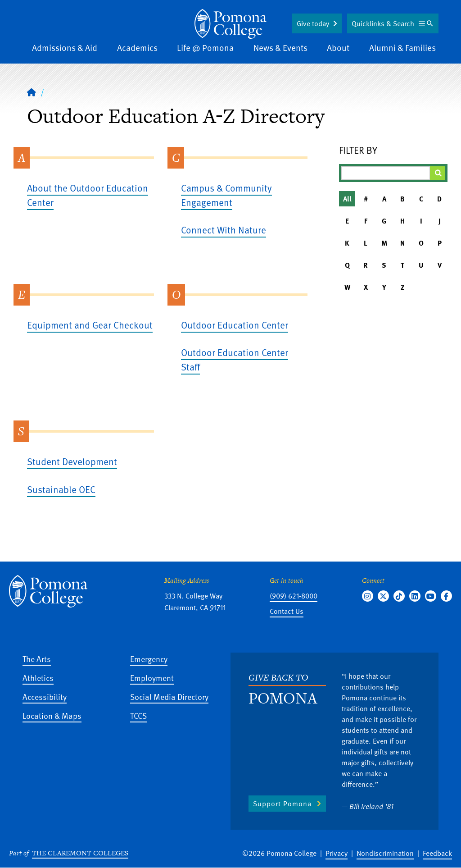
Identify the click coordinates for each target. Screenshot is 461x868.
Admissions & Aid (65, 48)
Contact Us (287, 611)
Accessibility (45, 697)
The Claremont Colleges (80, 853)
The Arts (37, 659)
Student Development (72, 461)
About (338, 48)
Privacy (337, 853)
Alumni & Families (402, 48)
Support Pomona (282, 804)
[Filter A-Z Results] (386, 173)
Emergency (149, 659)
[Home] (230, 24)
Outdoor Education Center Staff (235, 359)
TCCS (138, 715)
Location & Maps (52, 715)
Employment (152, 678)
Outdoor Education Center (235, 325)
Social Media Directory (169, 697)
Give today (313, 23)
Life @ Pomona (205, 48)
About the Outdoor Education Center (88, 195)
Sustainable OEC (61, 489)
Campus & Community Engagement (226, 195)
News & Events (280, 48)
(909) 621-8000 (294, 596)
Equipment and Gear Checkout (90, 325)
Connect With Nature (224, 230)
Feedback (437, 853)
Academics (137, 48)
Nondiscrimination (385, 853)
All (347, 199)
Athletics (38, 678)
